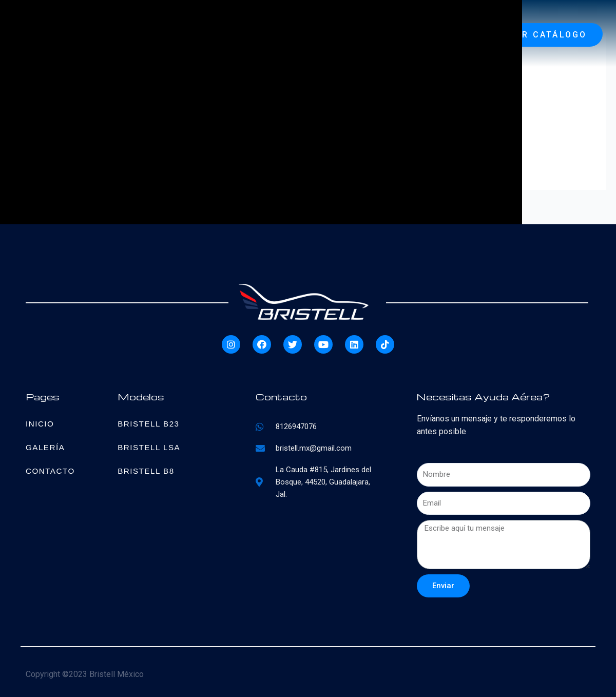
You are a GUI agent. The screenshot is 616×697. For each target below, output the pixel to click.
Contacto (51, 470)
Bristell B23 (150, 423)
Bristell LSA (150, 447)
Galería (46, 447)
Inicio (41, 423)
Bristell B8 (147, 470)
